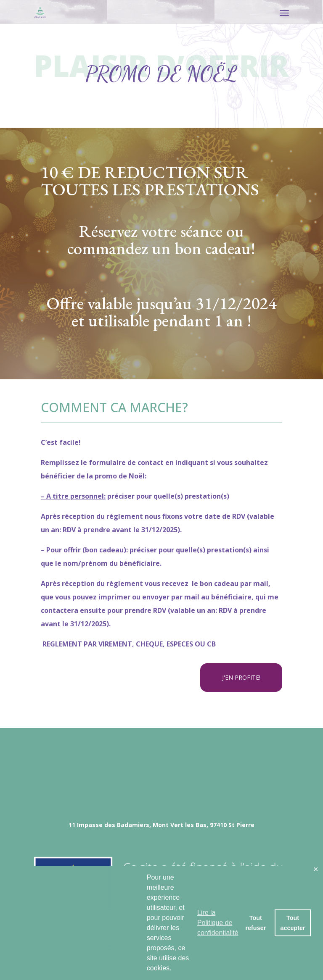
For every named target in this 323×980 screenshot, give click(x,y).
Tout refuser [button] (255, 923)
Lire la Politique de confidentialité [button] (218, 923)
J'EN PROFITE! (241, 677)
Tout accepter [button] (293, 923)
